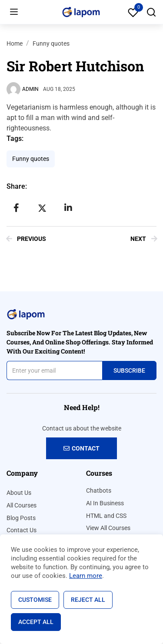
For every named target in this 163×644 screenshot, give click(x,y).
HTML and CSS (106, 516)
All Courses (22, 505)
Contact (81, 448)
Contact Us (22, 530)
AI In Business (105, 503)
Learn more (86, 576)
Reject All (88, 600)
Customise (35, 600)
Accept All (36, 622)
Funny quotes (51, 43)
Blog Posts (21, 518)
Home (15, 43)
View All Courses (108, 528)
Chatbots (99, 491)
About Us (19, 493)
